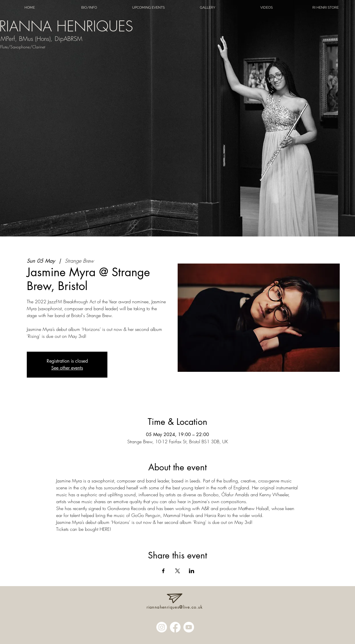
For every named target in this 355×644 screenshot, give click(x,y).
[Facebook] (175, 627)
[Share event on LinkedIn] (192, 571)
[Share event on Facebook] (163, 571)
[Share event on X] (177, 571)
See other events (67, 368)
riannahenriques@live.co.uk (174, 607)
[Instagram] (162, 627)
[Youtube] (189, 627)
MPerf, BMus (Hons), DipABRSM (41, 39)
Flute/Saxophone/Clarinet (23, 47)
